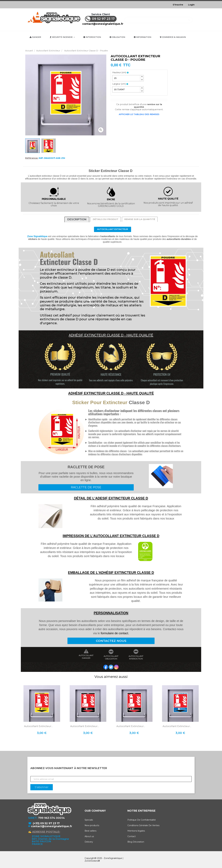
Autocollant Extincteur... (38, 726)
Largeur (119, 84)
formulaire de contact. (115, 633)
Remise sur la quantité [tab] (140, 219)
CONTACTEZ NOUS (111, 641)
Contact (132, 836)
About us (89, 836)
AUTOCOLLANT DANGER (86, 657)
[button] (142, 77)
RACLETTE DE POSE (86, 487)
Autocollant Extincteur (113, 229)
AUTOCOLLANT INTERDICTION (136, 657)
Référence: (32, 158)
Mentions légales (136, 831)
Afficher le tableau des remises (139, 114)
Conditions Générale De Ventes (143, 825)
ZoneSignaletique (113, 858)
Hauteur (119, 73)
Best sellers (90, 831)
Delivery (89, 842)
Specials (89, 820)
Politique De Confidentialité (142, 820)
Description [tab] (77, 219)
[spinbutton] (128, 78)
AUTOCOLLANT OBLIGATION (111, 657)
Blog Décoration (136, 842)
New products (92, 825)
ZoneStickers (91, 861)
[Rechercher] (158, 19)
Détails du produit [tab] (106, 219)
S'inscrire (178, 5)
